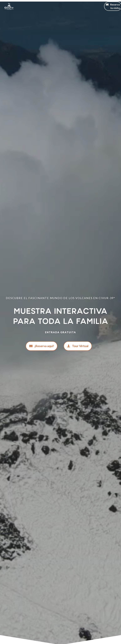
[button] (60, 5)
